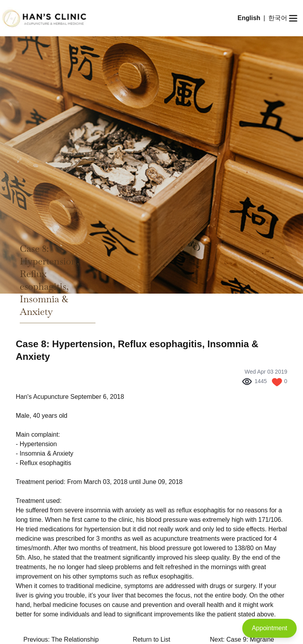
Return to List (151, 639)
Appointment (269, 628)
